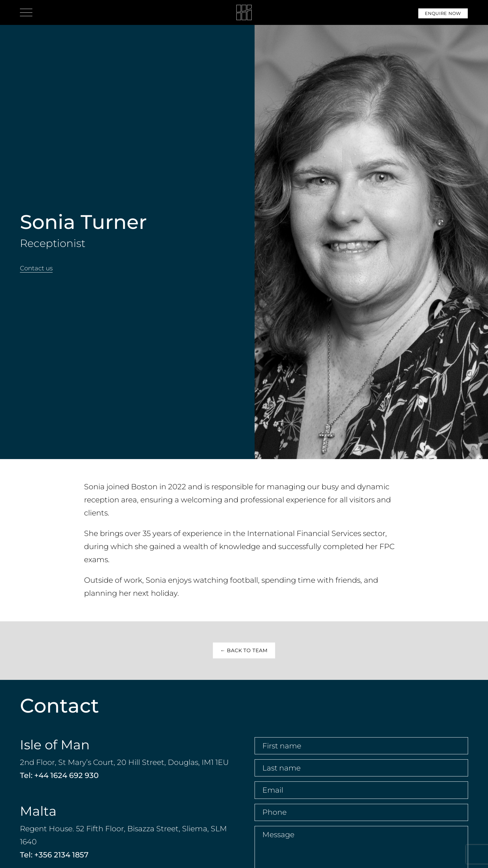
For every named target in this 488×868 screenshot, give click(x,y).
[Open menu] (26, 12)
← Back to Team (244, 650)
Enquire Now (443, 13)
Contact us (36, 268)
